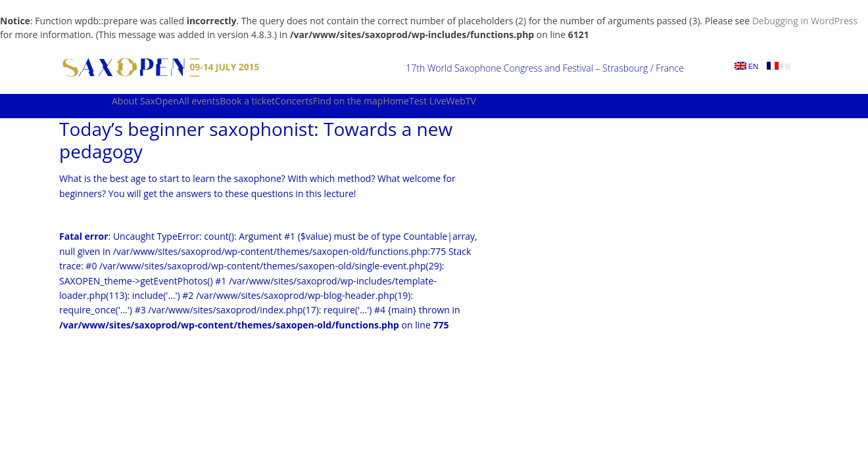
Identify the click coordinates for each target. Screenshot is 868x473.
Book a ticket (247, 101)
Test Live (428, 101)
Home (396, 101)
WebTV (461, 101)
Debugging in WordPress (805, 21)
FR (779, 66)
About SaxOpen (145, 101)
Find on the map (348, 101)
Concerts (294, 101)
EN (746, 66)
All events (200, 101)
